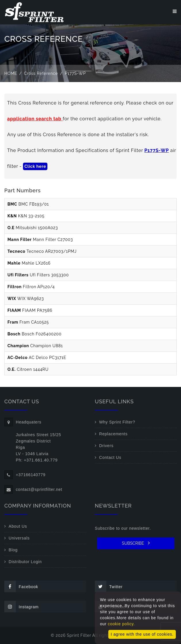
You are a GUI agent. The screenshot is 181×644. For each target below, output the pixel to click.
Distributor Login (25, 562)
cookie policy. (121, 624)
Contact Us (110, 457)
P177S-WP (157, 150)
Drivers (106, 446)
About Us (18, 526)
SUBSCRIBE (136, 543)
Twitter (109, 586)
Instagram (21, 607)
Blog (13, 550)
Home (11, 73)
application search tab (35, 119)
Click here (35, 166)
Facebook (21, 586)
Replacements (113, 434)
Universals (19, 538)
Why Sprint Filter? (117, 422)
